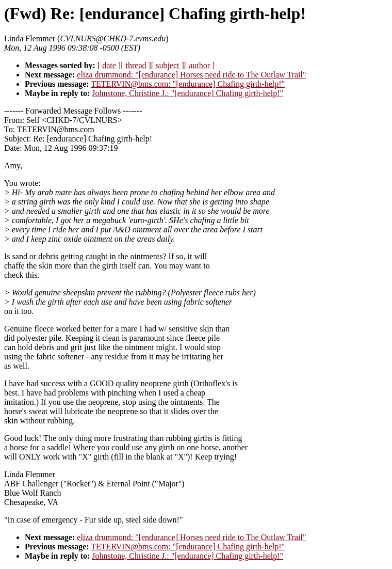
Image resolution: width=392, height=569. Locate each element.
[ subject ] (168, 65)
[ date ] (109, 65)
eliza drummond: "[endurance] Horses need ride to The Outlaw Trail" (191, 75)
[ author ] (200, 65)
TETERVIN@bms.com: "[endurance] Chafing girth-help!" (188, 84)
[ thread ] (136, 65)
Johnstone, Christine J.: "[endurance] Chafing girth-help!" (187, 93)
